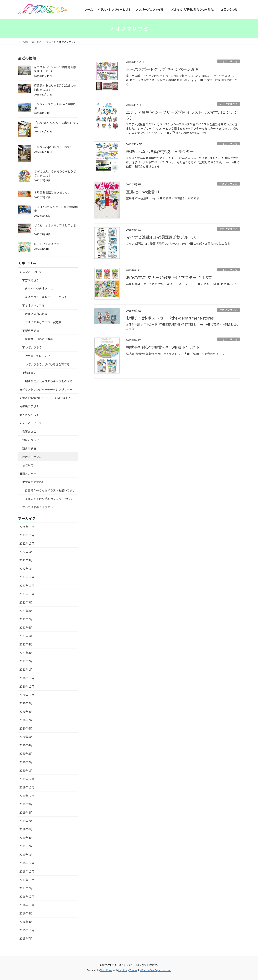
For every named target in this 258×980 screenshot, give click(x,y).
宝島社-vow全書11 (143, 192)
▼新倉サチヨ (31, 331)
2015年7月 (26, 938)
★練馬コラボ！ (29, 406)
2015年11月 (27, 930)
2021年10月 (27, 594)
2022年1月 (26, 569)
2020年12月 (27, 678)
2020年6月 (26, 728)
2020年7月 (26, 720)
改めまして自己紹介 (38, 356)
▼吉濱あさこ (31, 280)
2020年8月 (26, 712)
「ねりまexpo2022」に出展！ (53, 147)
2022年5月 (26, 552)
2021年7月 (26, 619)
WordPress (106, 970)
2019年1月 (26, 855)
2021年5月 (26, 636)
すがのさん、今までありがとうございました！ (55, 173)
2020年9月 (26, 703)
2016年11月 (27, 905)
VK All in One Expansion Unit (156, 970)
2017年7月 (26, 888)
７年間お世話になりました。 (52, 192)
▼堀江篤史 (29, 373)
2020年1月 (26, 770)
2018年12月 (27, 863)
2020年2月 (26, 762)
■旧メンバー (28, 474)
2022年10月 (27, 543)
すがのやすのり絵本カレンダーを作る (49, 499)
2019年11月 (27, 787)
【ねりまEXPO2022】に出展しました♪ (56, 125)
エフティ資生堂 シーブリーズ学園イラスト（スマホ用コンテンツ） (182, 115)
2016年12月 (27, 897)
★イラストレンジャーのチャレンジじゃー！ (47, 389)
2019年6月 (26, 829)
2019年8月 (26, 812)
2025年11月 (27, 527)
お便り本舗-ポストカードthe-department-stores (170, 318)
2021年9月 (26, 602)
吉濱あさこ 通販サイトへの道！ (46, 297)
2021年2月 (26, 661)
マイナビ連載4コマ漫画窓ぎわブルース (161, 237)
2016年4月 (26, 922)
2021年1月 (26, 669)
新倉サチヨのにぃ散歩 (39, 339)
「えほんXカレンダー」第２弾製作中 (56, 209)
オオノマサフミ (229, 61)
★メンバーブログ (30, 272)
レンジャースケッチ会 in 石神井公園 (55, 106)
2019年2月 (26, 846)
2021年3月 (26, 653)
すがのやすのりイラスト (38, 507)
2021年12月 (27, 577)
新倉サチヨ (29, 448)
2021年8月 (26, 611)
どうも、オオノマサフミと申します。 (55, 227)
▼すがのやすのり (33, 482)
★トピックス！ (29, 415)
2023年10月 (27, 535)
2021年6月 (26, 628)
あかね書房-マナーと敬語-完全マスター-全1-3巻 (169, 277)
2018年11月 (27, 871)
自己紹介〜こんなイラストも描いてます (50, 490)
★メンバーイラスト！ (33, 423)
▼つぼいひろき (32, 347)
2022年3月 (26, 560)
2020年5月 (26, 737)
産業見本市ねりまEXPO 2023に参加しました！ (55, 87)
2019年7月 (26, 821)
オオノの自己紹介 (36, 314)
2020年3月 (26, 754)
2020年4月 (26, 745)
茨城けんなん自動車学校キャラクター (160, 151)
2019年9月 (26, 804)
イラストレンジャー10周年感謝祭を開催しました (55, 69)
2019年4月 (26, 838)
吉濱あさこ (29, 431)
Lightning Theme (128, 970)
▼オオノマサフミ (33, 305)
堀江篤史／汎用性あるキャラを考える (49, 381)
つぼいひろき (31, 440)
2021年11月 (27, 586)
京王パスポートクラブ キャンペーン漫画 (162, 69)
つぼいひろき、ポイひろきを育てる (47, 364)
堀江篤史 (28, 465)
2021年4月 (26, 644)
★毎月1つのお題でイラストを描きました (45, 398)
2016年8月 (26, 913)
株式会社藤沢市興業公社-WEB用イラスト (163, 347)
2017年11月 (27, 880)
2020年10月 (27, 695)
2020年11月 (27, 686)
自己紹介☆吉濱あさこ (48, 244)
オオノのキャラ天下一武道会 (43, 322)
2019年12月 (27, 779)
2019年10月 (27, 796)
